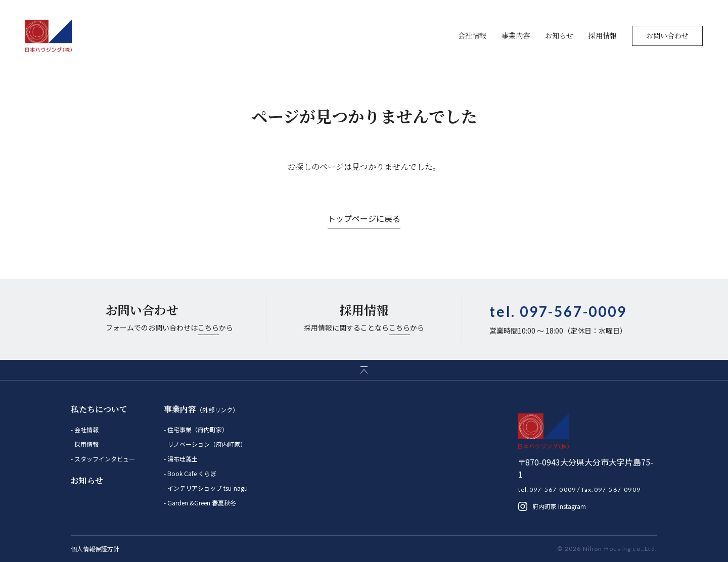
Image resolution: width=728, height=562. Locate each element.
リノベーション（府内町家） (206, 444)
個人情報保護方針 (95, 549)
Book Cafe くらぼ (191, 473)
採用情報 (603, 35)
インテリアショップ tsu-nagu (207, 488)
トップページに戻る (364, 218)
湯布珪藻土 (182, 459)
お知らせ (559, 35)
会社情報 (472, 35)
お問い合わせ (667, 35)
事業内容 (516, 35)
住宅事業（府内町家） (197, 429)
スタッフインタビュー (104, 459)
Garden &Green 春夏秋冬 (201, 503)
